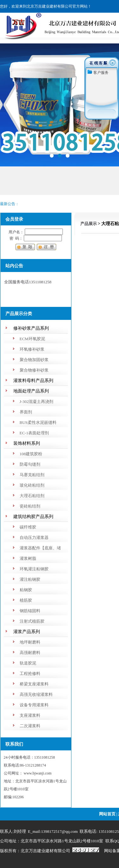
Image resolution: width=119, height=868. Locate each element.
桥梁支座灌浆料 (34, 684)
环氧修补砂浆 (32, 349)
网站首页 (107, 814)
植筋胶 (26, 600)
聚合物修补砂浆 (34, 370)
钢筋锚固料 (30, 611)
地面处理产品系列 (31, 391)
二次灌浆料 (30, 726)
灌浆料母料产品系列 (33, 381)
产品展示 (89, 224)
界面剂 (26, 412)
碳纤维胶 (28, 527)
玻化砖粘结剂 (32, 485)
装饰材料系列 (27, 443)
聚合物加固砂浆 (34, 360)
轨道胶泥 (28, 663)
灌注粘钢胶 (30, 579)
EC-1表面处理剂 (34, 433)
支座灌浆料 (30, 715)
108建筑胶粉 (31, 454)
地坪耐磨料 (30, 642)
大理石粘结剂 (32, 496)
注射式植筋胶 (32, 621)
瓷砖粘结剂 (30, 506)
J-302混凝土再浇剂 (37, 402)
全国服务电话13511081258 (28, 283)
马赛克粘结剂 (32, 475)
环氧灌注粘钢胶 (34, 569)
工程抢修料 (30, 674)
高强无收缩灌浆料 (36, 694)
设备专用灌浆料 (34, 705)
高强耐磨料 (30, 653)
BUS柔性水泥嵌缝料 (38, 422)
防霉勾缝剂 (30, 464)
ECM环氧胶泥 (32, 339)
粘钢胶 (26, 590)
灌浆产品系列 (27, 632)
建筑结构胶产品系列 (33, 517)
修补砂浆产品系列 (31, 328)
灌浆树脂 (28, 558)
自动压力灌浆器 (34, 538)
